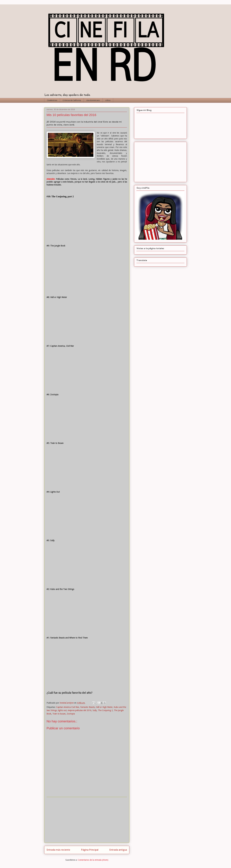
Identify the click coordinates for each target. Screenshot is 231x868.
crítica (108, 100)
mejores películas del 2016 (80, 710)
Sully (95, 710)
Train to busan (59, 714)
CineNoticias (52, 100)
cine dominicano (93, 100)
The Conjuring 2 (105, 710)
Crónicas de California (72, 100)
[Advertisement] (87, 820)
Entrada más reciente (58, 850)
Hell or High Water (104, 707)
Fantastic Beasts (88, 707)
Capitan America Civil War (68, 707)
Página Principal (90, 850)
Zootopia (71, 714)
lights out (62, 710)
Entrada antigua (118, 850)
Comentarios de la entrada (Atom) (93, 860)
